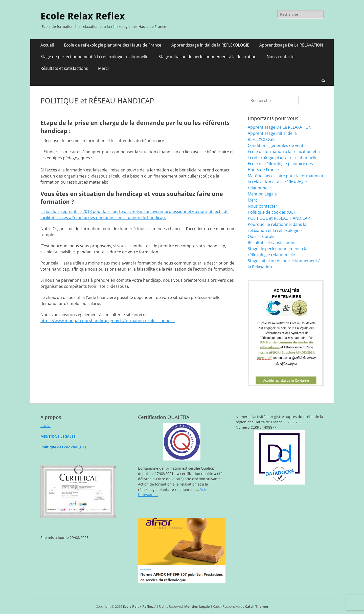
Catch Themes (257, 606)
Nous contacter (281, 57)
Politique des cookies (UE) (63, 447)
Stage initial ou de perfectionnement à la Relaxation (208, 57)
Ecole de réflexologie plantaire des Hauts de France (113, 45)
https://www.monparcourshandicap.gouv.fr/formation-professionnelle (108, 321)
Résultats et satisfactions (64, 68)
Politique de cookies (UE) (271, 212)
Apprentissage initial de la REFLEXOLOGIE (210, 45)
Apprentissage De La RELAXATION (291, 45)
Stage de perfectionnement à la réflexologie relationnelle (94, 57)
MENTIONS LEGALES (58, 436)
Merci (103, 68)
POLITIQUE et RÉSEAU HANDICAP (279, 218)
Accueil (47, 45)
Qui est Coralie (262, 236)
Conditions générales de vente (277, 145)
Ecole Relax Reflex (83, 16)
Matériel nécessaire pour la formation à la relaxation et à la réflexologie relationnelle (285, 182)
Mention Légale (262, 194)
